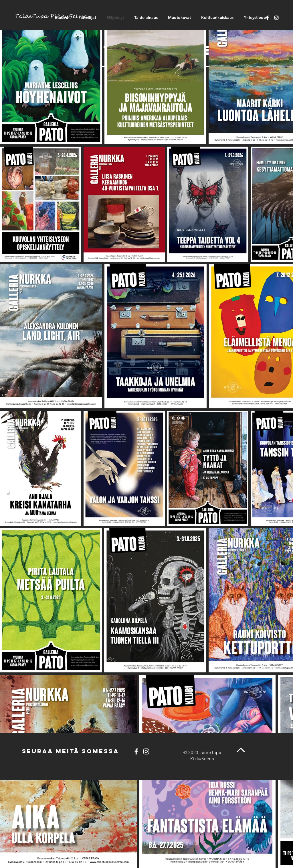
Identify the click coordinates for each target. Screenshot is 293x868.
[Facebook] (268, 18)
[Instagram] (276, 18)
